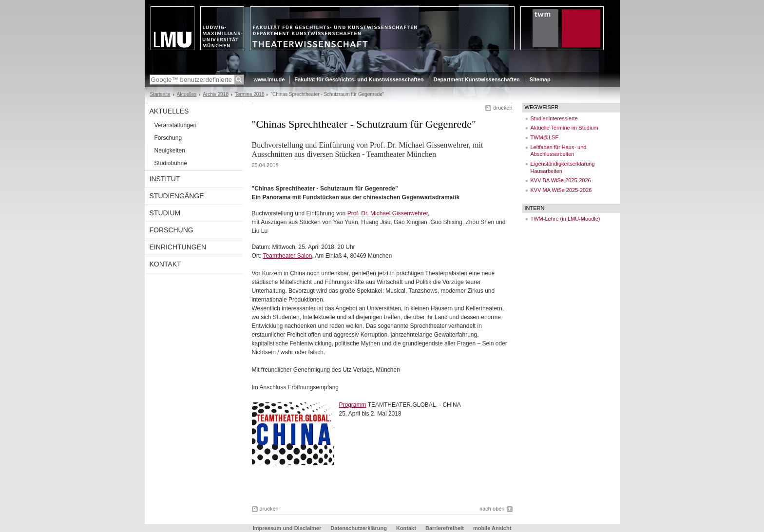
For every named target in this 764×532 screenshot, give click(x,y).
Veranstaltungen (176, 125)
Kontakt (165, 264)
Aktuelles (187, 94)
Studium (165, 213)
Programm (353, 405)
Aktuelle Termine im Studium (564, 128)
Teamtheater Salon (288, 256)
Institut (165, 179)
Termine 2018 (250, 94)
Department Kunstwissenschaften (477, 79)
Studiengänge (177, 196)
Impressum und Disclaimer (287, 528)
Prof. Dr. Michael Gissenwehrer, (389, 213)
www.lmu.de (269, 79)
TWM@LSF (545, 137)
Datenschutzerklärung (359, 528)
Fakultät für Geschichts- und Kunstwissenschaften (359, 79)
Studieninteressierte (554, 118)
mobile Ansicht (492, 528)
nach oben (492, 509)
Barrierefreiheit (445, 528)
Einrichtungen (178, 247)
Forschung (168, 138)
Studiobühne (171, 163)
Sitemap (540, 79)
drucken (503, 108)
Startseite (160, 94)
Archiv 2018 (216, 94)
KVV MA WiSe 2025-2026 (561, 190)
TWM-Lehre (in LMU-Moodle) (565, 219)
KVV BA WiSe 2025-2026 (561, 180)
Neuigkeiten (170, 151)
